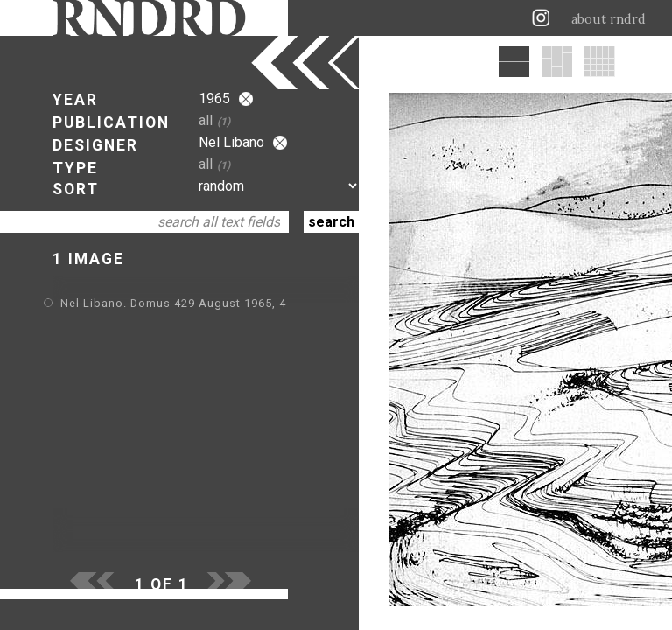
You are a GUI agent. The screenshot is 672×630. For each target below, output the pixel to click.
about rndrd (609, 19)
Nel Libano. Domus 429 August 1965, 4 (173, 303)
